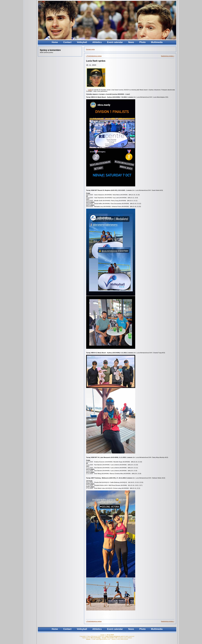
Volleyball (82, 42)
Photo (142, 42)
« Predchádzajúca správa (94, 56)
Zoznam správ (90, 49)
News (131, 42)
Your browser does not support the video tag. (132, 20)
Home (55, 42)
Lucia (90, 90)
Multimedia (157, 42)
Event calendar (115, 42)
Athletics (97, 42)
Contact (67, 42)
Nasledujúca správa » (168, 56)
